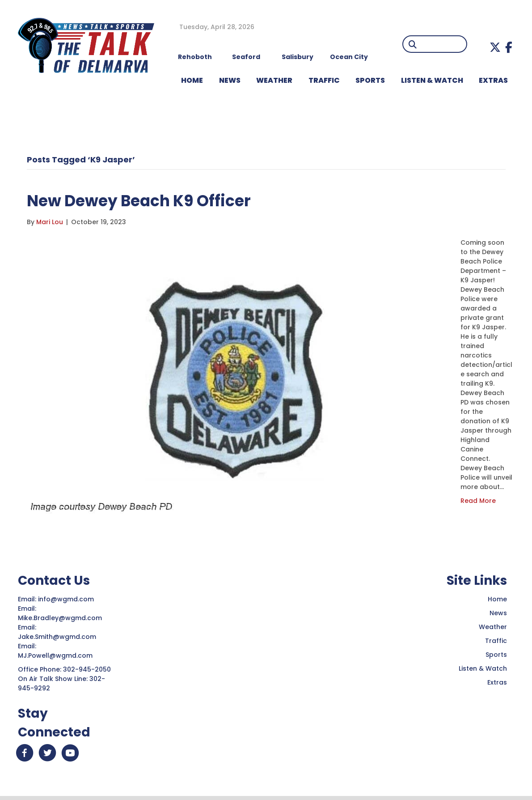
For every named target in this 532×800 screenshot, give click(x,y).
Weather (493, 627)
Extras (497, 682)
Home (497, 599)
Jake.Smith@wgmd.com (58, 637)
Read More (478, 501)
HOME (192, 80)
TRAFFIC (324, 80)
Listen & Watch (483, 668)
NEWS (230, 80)
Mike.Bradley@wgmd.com (60, 618)
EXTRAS (493, 80)
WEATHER (274, 80)
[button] (495, 47)
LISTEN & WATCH (432, 80)
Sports (370, 80)
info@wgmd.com (67, 599)
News (498, 613)
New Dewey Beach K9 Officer (151, 200)
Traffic (496, 641)
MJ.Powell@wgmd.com (57, 655)
